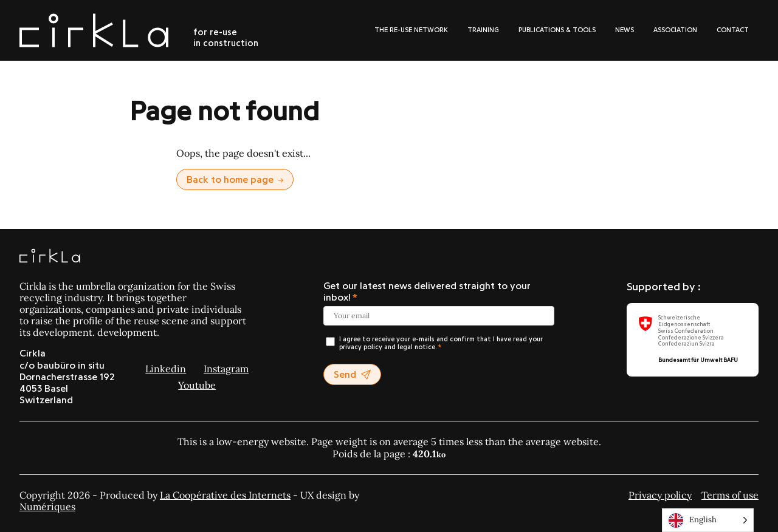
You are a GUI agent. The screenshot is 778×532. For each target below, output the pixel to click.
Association (675, 30)
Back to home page (235, 180)
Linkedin (166, 369)
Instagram (226, 369)
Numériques (47, 506)
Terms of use (730, 495)
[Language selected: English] (708, 520)
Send (352, 375)
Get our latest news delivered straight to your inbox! (427, 292)
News (625, 30)
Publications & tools (557, 30)
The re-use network (411, 30)
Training (483, 30)
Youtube (197, 385)
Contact (733, 30)
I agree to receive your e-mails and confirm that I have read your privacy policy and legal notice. (441, 343)
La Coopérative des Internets (225, 495)
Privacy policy (660, 495)
